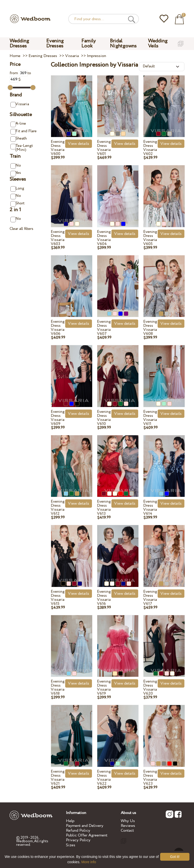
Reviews (128, 826)
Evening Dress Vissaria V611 (150, 418)
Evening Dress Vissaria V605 (150, 238)
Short (17, 204)
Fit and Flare (23, 131)
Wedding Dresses (19, 44)
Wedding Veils (158, 44)
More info (89, 862)
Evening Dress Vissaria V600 (58, 148)
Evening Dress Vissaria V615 (58, 598)
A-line (18, 124)
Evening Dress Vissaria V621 (58, 778)
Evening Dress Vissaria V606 (58, 328)
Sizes (71, 845)
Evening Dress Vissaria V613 (104, 508)
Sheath (18, 139)
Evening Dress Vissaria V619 (104, 687)
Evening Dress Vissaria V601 (104, 148)
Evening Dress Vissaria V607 (104, 328)
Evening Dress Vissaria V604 (104, 238)
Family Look (89, 44)
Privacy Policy (78, 840)
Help (70, 821)
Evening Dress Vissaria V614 (150, 508)
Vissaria (20, 104)
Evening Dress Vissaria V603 (58, 238)
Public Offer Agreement (87, 835)
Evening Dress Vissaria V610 (104, 418)
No (16, 166)
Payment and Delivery (85, 826)
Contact (127, 831)
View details (79, 144)
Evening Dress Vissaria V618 (58, 687)
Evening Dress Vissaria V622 (104, 778)
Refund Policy (78, 831)
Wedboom (25, 841)
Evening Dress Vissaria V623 (150, 778)
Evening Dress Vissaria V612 (58, 508)
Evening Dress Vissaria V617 (150, 598)
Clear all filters (21, 229)
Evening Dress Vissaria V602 (150, 148)
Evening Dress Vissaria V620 (150, 687)
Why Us (128, 821)
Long (17, 189)
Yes (16, 173)
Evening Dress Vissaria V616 (104, 598)
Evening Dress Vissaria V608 (150, 328)
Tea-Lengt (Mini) (21, 148)
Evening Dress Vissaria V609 (58, 418)
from (19, 73)
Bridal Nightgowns (123, 44)
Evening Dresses (55, 44)
